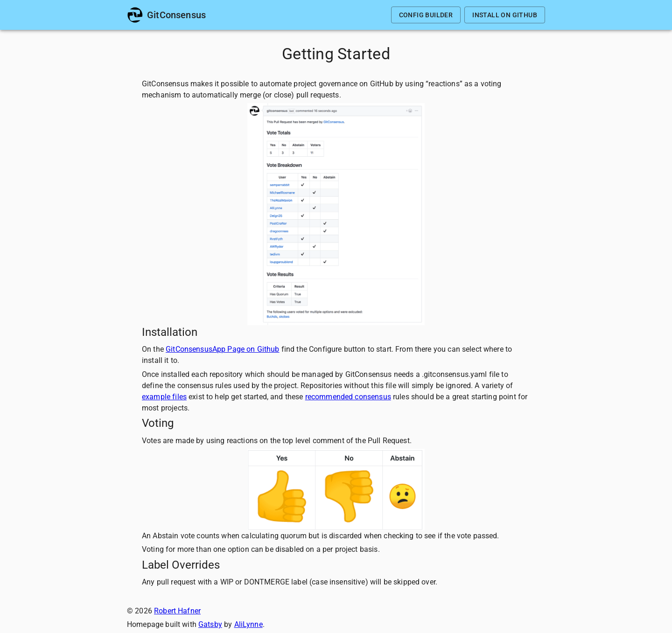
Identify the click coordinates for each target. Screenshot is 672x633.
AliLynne (248, 624)
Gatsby (210, 624)
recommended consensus (348, 397)
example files (164, 397)
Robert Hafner (177, 611)
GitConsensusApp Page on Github (223, 349)
